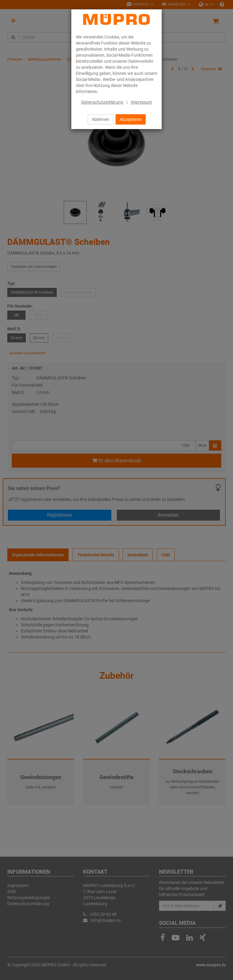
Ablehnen (100, 119)
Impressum (141, 102)
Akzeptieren (131, 119)
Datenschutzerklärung (102, 102)
